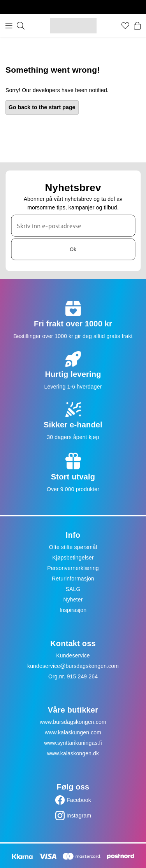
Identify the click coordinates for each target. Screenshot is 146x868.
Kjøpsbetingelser (73, 558)
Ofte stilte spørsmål (73, 547)
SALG (73, 589)
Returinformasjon (73, 579)
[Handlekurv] (137, 26)
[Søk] (21, 26)
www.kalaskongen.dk (73, 753)
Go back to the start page (42, 107)
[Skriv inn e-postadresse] (73, 225)
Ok (73, 249)
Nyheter (73, 600)
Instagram (79, 816)
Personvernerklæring (73, 568)
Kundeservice (73, 655)
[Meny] (9, 26)
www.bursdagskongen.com (73, 722)
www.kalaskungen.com (73, 732)
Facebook (79, 800)
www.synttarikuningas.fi (73, 743)
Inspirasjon (73, 610)
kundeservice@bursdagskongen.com (73, 666)
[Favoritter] (125, 26)
